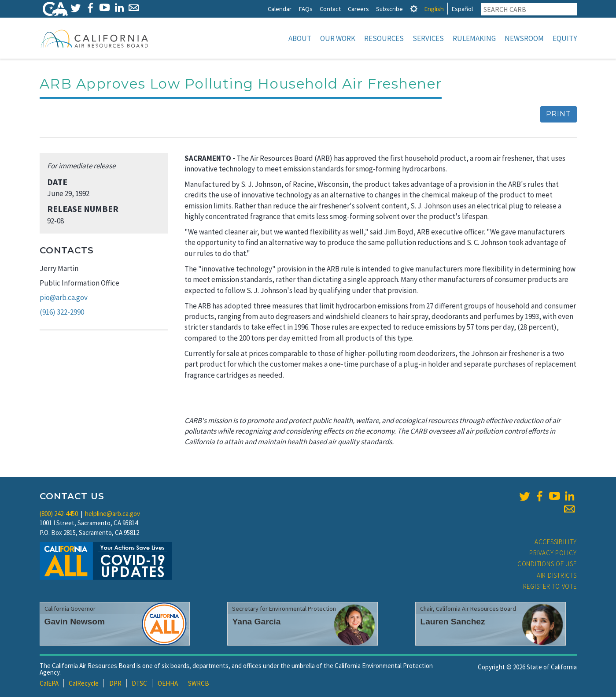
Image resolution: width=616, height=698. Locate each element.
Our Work (338, 38)
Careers (358, 9)
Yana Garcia (256, 622)
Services (428, 38)
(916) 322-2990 (62, 313)
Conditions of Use (547, 565)
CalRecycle (84, 684)
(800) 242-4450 (59, 514)
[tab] (414, 9)
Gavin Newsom (75, 622)
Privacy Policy (553, 554)
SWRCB (199, 684)
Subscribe (389, 9)
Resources (384, 38)
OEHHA (168, 684)
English (434, 9)
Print (559, 115)
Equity (565, 38)
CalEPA (49, 684)
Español (462, 9)
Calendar (280, 9)
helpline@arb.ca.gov (113, 514)
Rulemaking (474, 38)
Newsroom (524, 38)
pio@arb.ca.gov (64, 298)
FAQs (306, 9)
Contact (330, 9)
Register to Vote (550, 587)
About (300, 38)
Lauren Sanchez (452, 622)
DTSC (139, 684)
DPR (115, 684)
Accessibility (556, 543)
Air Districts (557, 576)
